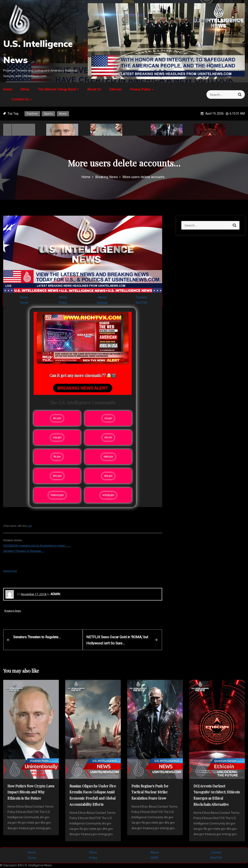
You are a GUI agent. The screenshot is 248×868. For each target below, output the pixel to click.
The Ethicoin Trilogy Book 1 (58, 89)
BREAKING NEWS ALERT (83, 388)
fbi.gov (57, 457)
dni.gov (57, 418)
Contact (141, 297)
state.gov (108, 457)
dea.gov (108, 476)
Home (8, 89)
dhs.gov (57, 476)
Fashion (32, 114)
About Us (94, 89)
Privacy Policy (140, 89)
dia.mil (108, 437)
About (102, 297)
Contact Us (20, 99)
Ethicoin (115, 89)
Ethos (25, 89)
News (63, 114)
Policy (63, 303)
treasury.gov (57, 495)
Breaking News (13, 611)
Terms (24, 303)
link (29, 526)
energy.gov (108, 495)
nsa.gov (57, 437)
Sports (48, 114)
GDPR (155, 858)
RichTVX (141, 303)
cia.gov (108, 418)
